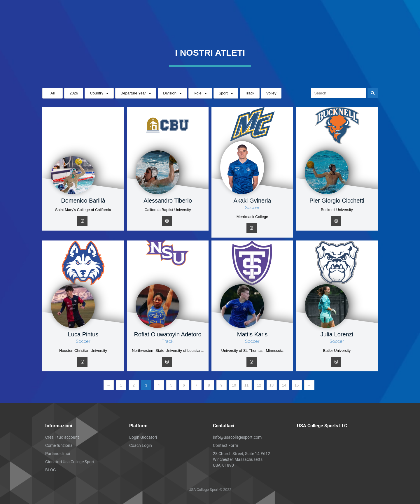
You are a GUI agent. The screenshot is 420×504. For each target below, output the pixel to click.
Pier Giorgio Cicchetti (337, 201)
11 (246, 385)
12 (259, 385)
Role (198, 93)
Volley (271, 93)
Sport (223, 93)
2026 (74, 93)
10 (234, 385)
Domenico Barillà (83, 201)
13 (272, 385)
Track (250, 93)
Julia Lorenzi (337, 334)
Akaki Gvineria (252, 201)
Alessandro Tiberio (168, 201)
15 (297, 385)
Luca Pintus (83, 334)
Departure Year (133, 93)
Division (170, 93)
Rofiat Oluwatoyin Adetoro (168, 334)
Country (97, 93)
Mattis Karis (252, 334)
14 (284, 385)
